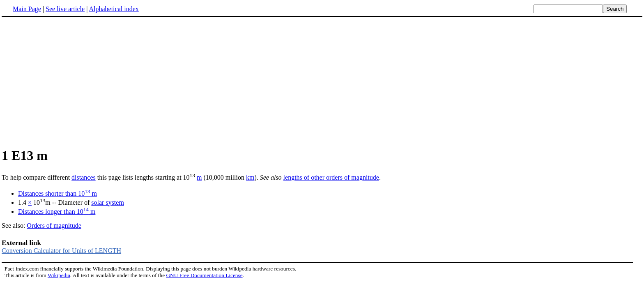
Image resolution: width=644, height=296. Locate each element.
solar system (108, 202)
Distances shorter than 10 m (57, 193)
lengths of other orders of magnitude (331, 177)
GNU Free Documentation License (204, 275)
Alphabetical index (114, 9)
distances (84, 177)
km (250, 177)
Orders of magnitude (54, 225)
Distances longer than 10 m (57, 212)
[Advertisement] (71, 82)
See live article (65, 9)
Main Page (27, 9)
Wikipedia (59, 275)
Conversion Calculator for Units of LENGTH (61, 251)
